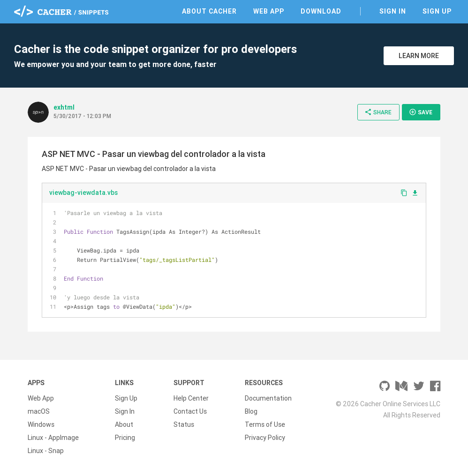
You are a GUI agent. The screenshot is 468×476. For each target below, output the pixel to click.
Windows (41, 424)
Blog (251, 411)
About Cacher (209, 11)
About (124, 424)
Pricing (125, 438)
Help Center (191, 398)
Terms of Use (265, 424)
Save (421, 112)
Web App (269, 11)
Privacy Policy (265, 438)
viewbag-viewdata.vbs (83, 193)
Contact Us (190, 411)
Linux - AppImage (53, 438)
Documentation (268, 398)
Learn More (419, 56)
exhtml (64, 107)
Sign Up (437, 11)
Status (184, 424)
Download (321, 11)
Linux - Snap (46, 451)
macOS (39, 411)
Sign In (393, 11)
